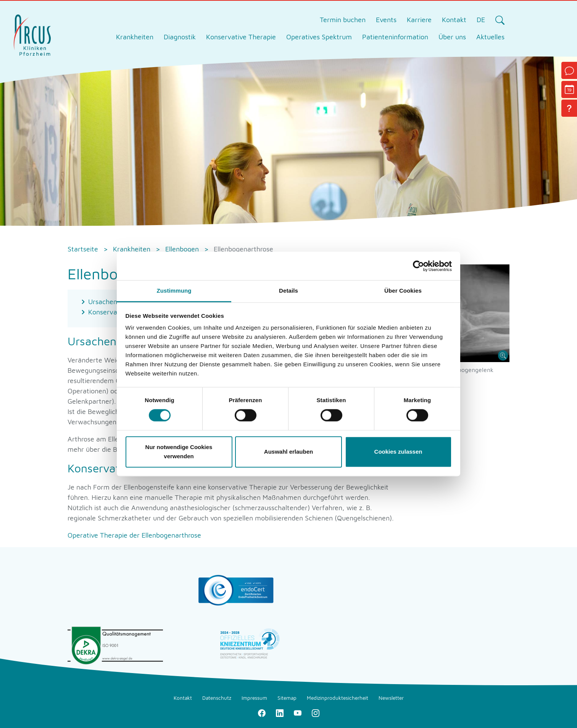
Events (386, 20)
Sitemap (287, 698)
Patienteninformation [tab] (395, 37)
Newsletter (391, 698)
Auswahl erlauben (288, 452)
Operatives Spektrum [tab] (319, 37)
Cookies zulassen (398, 452)
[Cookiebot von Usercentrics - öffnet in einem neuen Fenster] (418, 266)
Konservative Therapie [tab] (241, 37)
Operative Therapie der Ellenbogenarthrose (134, 535)
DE (481, 20)
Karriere (419, 20)
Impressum (254, 698)
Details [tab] (288, 291)
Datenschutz (217, 698)
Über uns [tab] (452, 37)
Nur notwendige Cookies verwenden (179, 452)
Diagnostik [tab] (180, 37)
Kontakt (454, 20)
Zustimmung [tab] (174, 291)
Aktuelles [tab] (490, 37)
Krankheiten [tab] (135, 37)
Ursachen (103, 302)
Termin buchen (343, 20)
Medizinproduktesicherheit (338, 698)
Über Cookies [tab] (403, 291)
